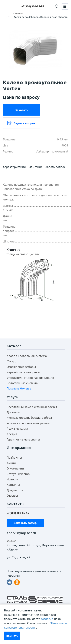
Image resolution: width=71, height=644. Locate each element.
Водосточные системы (22, 383)
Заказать (22, 110)
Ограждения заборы (21, 367)
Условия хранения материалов (28, 423)
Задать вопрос (21, 123)
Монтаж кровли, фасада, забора (29, 418)
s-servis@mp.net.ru (21, 533)
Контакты (13, 485)
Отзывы (12, 495)
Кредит (12, 434)
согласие (47, 619)
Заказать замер (25, 523)
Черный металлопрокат (23, 372)
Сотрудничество (18, 474)
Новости (12, 479)
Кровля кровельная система (27, 356)
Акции (11, 463)
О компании (15, 468)
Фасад (11, 361)
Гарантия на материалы (23, 439)
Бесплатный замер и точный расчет (32, 407)
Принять (12, 636)
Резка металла (17, 428)
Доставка (13, 412)
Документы (15, 490)
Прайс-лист (14, 457)
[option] (35, 50)
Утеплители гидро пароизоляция (30, 378)
